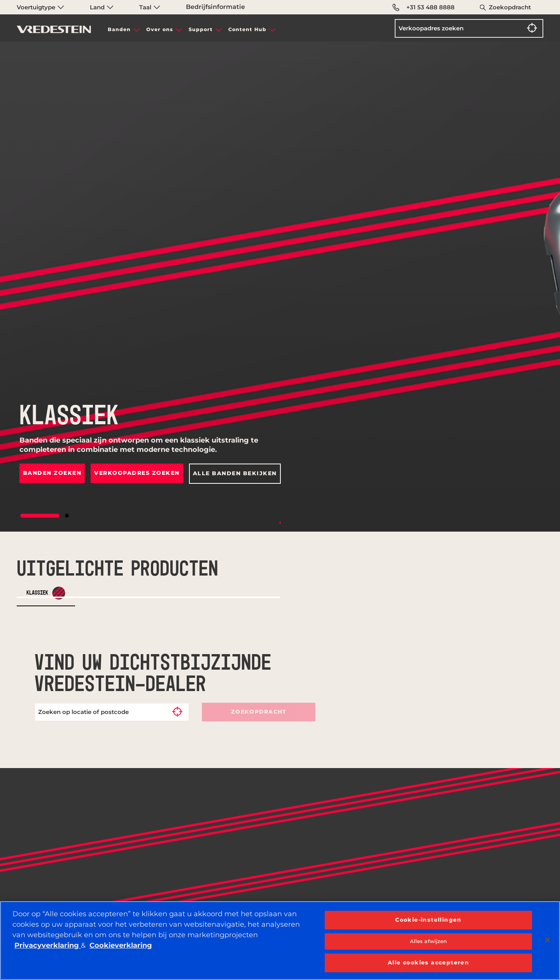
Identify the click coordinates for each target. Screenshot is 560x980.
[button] (40, 516)
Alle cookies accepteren (428, 962)
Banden (119, 29)
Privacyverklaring (48, 945)
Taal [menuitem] (150, 7)
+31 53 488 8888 (423, 7)
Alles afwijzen (429, 941)
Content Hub (247, 29)
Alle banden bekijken (235, 473)
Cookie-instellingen (428, 920)
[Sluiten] (548, 940)
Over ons (160, 29)
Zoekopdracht (510, 7)
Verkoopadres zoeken (137, 473)
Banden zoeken (52, 473)
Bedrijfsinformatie (215, 7)
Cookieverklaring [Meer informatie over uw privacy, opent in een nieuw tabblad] (121, 945)
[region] (280, 941)
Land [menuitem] (102, 7)
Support (201, 29)
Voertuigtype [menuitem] (40, 7)
